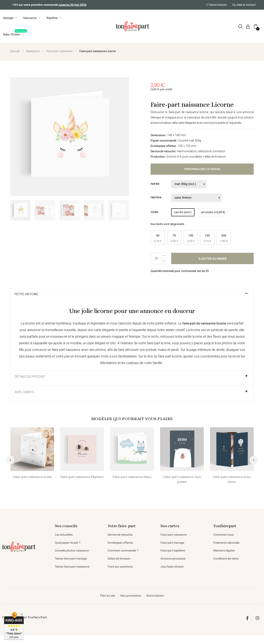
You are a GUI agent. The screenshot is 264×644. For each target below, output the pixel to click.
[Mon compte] (248, 27)
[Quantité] (156, 259)
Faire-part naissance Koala (32, 477)
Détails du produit (30, 377)
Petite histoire (26, 295)
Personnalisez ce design (202, 169)
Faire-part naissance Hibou (132, 477)
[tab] (132, 296)
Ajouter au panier (213, 259)
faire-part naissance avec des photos (79, 350)
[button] (240, 27)
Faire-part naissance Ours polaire (182, 480)
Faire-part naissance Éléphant (82, 477)
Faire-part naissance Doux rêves (232, 480)
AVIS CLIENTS (24, 392)
